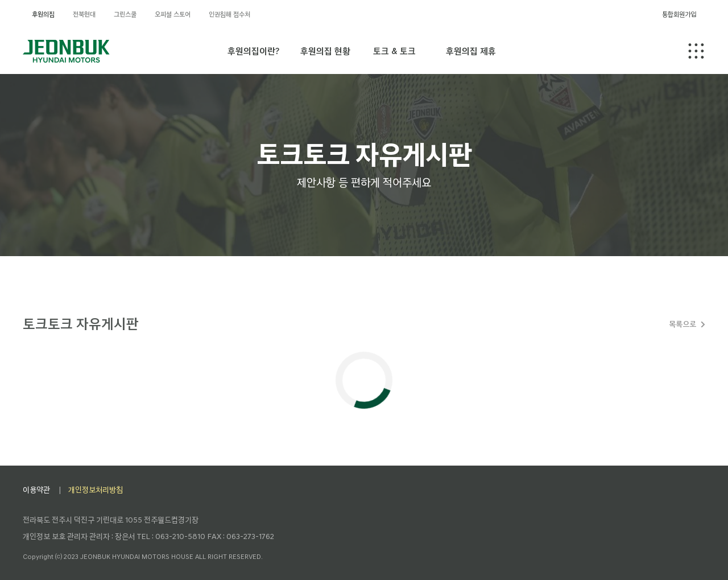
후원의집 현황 (325, 51)
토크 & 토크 (394, 51)
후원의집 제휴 (471, 51)
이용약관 (36, 490)
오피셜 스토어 (173, 14)
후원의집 (43, 14)
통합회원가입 (679, 14)
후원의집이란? (253, 51)
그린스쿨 (125, 14)
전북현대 (84, 14)
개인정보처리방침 (96, 490)
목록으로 (682, 324)
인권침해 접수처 (229, 14)
